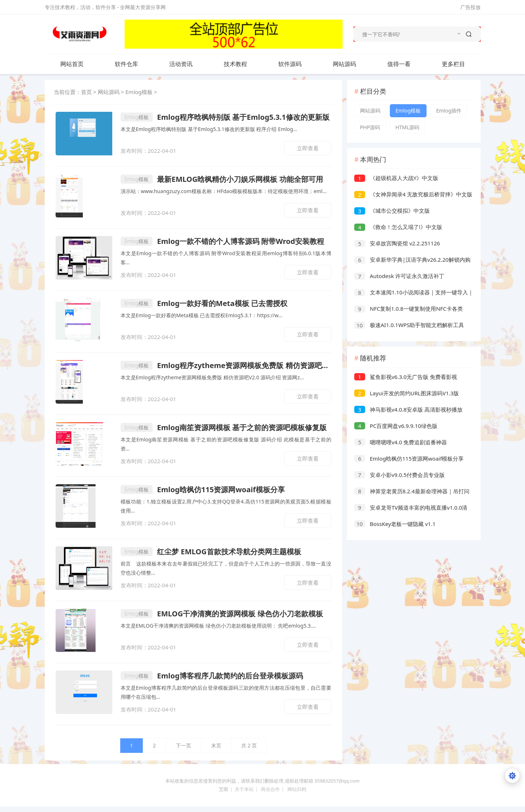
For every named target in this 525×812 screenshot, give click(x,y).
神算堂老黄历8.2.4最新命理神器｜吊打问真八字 (412, 492)
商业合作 (270, 789)
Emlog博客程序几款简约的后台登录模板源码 (212, 676)
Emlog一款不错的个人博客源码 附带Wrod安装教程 (223, 241)
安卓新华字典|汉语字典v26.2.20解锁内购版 (412, 260)
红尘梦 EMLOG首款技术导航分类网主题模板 (211, 552)
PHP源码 (370, 127)
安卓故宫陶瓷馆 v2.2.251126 (397, 243)
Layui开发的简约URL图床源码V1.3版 (407, 393)
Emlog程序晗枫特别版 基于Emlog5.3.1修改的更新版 (225, 117)
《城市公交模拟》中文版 (392, 211)
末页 (216, 745)
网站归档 (297, 789)
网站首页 (72, 64)
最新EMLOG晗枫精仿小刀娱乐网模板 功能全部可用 (222, 179)
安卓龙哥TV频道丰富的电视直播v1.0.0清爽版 (411, 508)
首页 (86, 92)
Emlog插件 (449, 111)
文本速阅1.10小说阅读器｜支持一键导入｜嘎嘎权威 (414, 293)
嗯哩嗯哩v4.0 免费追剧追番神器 (401, 442)
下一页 (183, 745)
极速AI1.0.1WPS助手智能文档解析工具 (409, 325)
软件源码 (297, 64)
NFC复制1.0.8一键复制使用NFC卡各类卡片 (409, 309)
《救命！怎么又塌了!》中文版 (398, 227)
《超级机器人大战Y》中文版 (396, 178)
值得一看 (406, 64)
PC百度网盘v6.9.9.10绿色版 (396, 426)
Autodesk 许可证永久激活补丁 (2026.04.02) (399, 277)
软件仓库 (134, 64)
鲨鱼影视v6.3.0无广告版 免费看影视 (406, 377)
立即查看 (308, 148)
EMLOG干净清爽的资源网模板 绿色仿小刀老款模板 (222, 614)
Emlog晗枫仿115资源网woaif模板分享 (203, 489)
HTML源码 (407, 127)
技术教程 (243, 64)
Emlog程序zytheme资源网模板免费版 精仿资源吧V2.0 (226, 365)
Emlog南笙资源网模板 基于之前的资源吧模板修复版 (224, 427)
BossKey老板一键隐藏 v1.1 (395, 524)
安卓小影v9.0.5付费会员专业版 (399, 475)
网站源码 (352, 64)
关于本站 (244, 789)
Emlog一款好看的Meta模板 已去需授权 (204, 303)
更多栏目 (461, 64)
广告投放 (471, 7)
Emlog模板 (139, 92)
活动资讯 (188, 64)
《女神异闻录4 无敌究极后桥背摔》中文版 (413, 194)
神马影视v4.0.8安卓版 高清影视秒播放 (408, 409)
